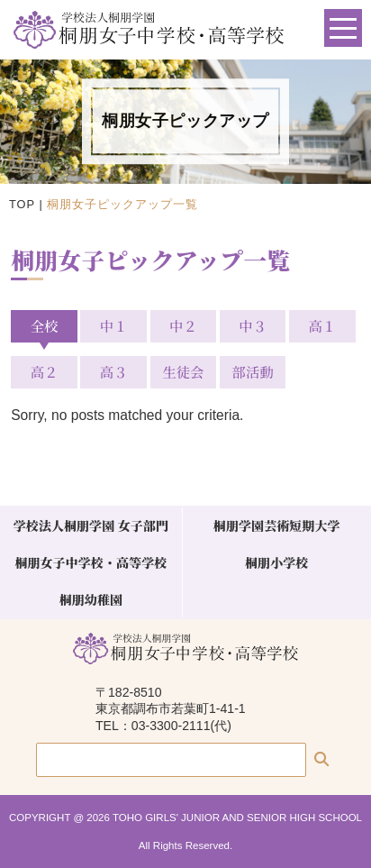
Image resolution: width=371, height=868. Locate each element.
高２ (45, 371)
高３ (114, 371)
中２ (183, 325)
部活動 (253, 371)
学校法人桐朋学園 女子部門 (91, 525)
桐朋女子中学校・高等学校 (90, 562)
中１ (114, 325)
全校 (45, 325)
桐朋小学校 (276, 562)
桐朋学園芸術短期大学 (277, 525)
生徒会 (183, 371)
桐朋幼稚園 (91, 599)
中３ (253, 325)
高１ (322, 325)
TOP (22, 204)
